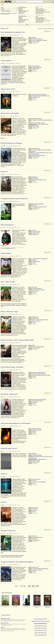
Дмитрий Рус (35, 317)
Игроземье (34, 510)
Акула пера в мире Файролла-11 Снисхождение (16, 423)
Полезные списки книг (6, 615)
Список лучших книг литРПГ (40, 619)
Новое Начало (35, 126)
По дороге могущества (37, 570)
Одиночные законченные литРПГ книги (40, 621)
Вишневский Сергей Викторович (39, 94)
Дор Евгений (35, 508)
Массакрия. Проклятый (8, 531)
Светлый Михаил (36, 66)
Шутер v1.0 (4, 172)
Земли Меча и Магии (44, 11)
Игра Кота (4, 474)
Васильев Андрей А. (37, 429)
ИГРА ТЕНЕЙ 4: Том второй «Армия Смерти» (48, 606)
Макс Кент (34, 230)
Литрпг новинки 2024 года (40, 626)
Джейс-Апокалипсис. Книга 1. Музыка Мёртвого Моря (17, 340)
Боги (44, 8)
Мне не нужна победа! (26, 605)
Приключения (27, 13)
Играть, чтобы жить (36, 321)
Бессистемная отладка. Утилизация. (12, 367)
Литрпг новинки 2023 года (40, 628)
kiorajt (33, 345)
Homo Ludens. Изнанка (8, 282)
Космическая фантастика (27, 11)
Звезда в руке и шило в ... (9, 89)
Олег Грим (35, 536)
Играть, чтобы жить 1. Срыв (9, 312)
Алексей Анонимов (37, 119)
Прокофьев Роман (36, 479)
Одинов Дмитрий (39, 204)
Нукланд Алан (35, 567)
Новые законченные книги (7, 593)
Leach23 (34, 38)
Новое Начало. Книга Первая (10, 113)
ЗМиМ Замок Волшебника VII (5, 605)
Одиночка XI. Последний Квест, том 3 (37, 606)
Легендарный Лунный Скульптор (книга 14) (14, 199)
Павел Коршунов (36, 149)
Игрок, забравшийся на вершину (39, 40)
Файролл (34, 431)
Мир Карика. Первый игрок (9, 394)
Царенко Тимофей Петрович (39, 372)
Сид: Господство (16, 605)
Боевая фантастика (27, 8)
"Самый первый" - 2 (7, 61)
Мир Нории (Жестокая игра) (38, 155)
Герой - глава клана (44, 9)
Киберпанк (27, 10)
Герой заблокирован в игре (44, 10)
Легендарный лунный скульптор (39, 207)
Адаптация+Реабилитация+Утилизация (41, 375)
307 (29, 586)
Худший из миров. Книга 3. (9, 448)
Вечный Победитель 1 (8, 225)
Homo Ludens (35, 291)
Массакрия (35, 539)
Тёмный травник (6, 253)
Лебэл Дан (34, 287)
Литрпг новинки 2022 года (40, 630)
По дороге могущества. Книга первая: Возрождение (17, 562)
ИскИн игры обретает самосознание (44, 12)
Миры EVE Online (44, 13)
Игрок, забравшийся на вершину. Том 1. (13, 32)
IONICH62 (34, 454)
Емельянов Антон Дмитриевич (39, 399)
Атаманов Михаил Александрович (40, 259)
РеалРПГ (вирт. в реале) (39, 123)
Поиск (3, 5)
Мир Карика (35, 402)
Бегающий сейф (36, 97)
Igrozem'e (4, 502)
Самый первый (36, 69)
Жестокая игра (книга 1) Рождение (11, 143)
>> (11, 56)
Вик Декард (35, 177)
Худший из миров (36, 461)
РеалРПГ (3, 627)
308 (33, 586)
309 (37, 586)
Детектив (27, 9)
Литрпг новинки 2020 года (40, 635)
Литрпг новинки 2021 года (40, 633)
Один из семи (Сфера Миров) (39, 482)
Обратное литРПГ (27, 12)
